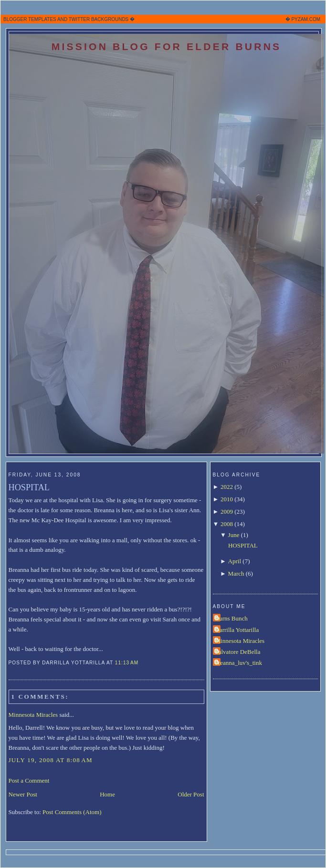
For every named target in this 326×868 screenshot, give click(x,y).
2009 (227, 511)
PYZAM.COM (306, 19)
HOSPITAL (29, 487)
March (236, 573)
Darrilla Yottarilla (237, 630)
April (235, 561)
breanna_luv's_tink (239, 663)
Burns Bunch (231, 618)
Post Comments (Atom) (72, 812)
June (234, 535)
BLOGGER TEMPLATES (30, 19)
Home (107, 794)
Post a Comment (29, 780)
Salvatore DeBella (238, 652)
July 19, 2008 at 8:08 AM (51, 760)
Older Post (191, 794)
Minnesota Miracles (33, 715)
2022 (227, 487)
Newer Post (23, 794)
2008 (227, 524)
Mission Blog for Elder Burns (167, 46)
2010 (227, 499)
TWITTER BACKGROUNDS (99, 19)
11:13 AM (127, 663)
